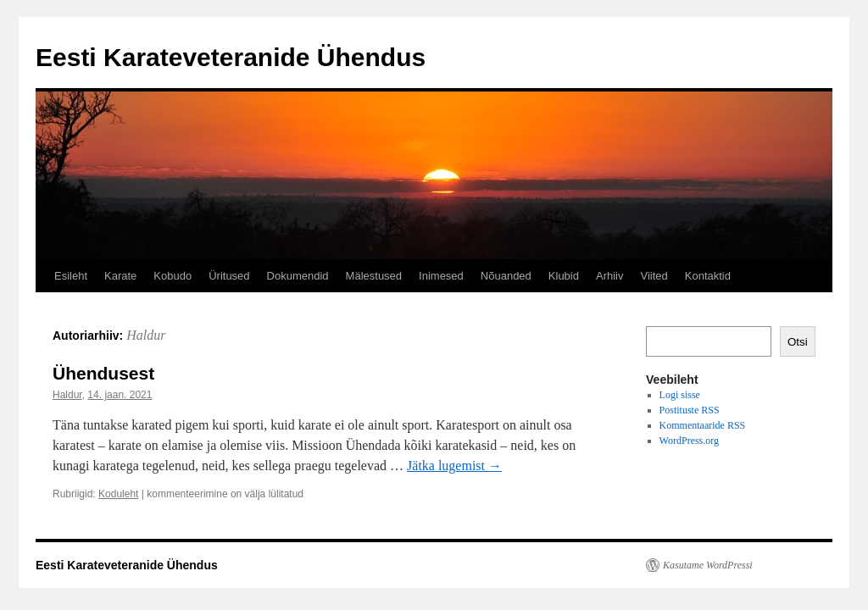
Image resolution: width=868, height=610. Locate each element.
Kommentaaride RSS (703, 425)
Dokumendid (298, 276)
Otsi (798, 342)
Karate (120, 276)
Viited (654, 276)
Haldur (146, 335)
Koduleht (118, 494)
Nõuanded (506, 276)
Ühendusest (103, 373)
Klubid (564, 276)
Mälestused (374, 276)
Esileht (71, 276)
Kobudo (172, 276)
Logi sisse (680, 395)
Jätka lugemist (454, 466)
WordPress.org (689, 441)
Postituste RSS (690, 410)
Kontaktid (708, 276)
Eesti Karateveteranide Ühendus (231, 57)
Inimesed (441, 276)
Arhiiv (610, 276)
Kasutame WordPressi (708, 565)
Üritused (229, 276)
